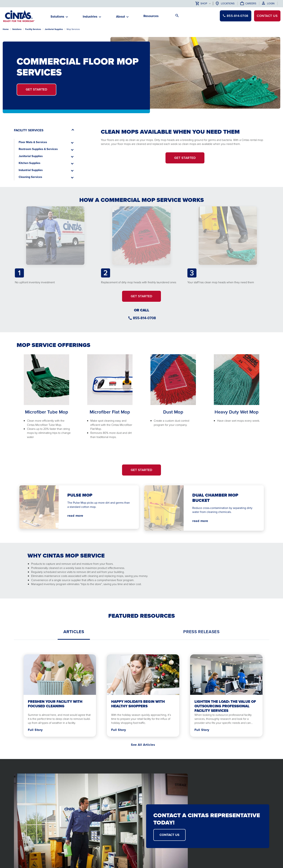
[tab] (74, 632)
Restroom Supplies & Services (38, 149)
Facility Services (33, 29)
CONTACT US (169, 835)
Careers (251, 4)
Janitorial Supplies (31, 156)
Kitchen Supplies (30, 163)
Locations (228, 4)
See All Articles (143, 745)
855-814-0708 (144, 318)
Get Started (37, 89)
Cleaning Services (30, 177)
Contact (267, 16)
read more (75, 516)
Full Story (35, 730)
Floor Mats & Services (33, 142)
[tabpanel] (142, 695)
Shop (201, 4)
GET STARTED (142, 296)
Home (6, 29)
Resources (151, 16)
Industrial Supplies (31, 170)
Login (271, 4)
